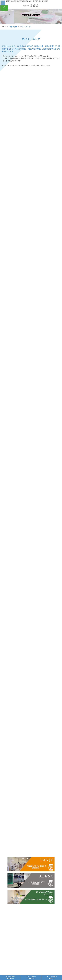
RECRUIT (4, 8)
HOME (4, 27)
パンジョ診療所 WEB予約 (31, 977)
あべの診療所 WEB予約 (10, 977)
